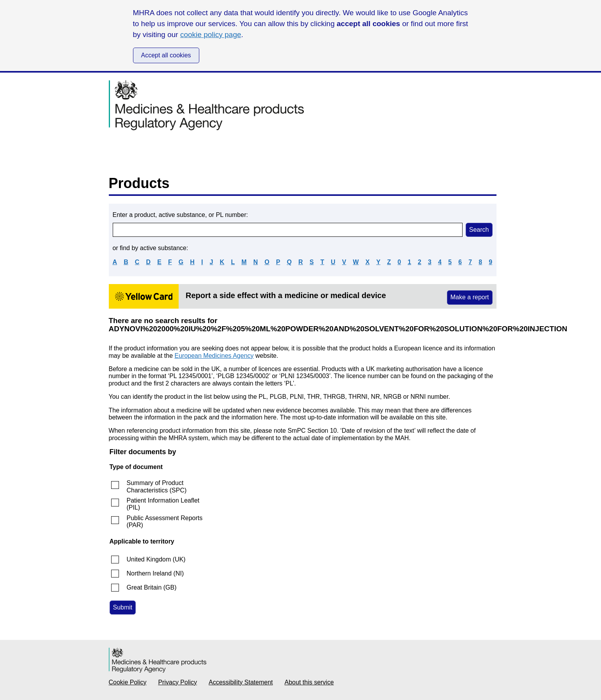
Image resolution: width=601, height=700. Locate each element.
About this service (309, 682)
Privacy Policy (177, 682)
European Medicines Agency (214, 356)
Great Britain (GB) (152, 587)
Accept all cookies (166, 55)
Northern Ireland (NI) (155, 573)
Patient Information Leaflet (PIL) (163, 504)
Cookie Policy (128, 682)
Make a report (470, 297)
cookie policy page (211, 35)
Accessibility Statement (241, 682)
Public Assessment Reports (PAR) (165, 521)
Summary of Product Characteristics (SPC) (157, 486)
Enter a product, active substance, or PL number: (180, 215)
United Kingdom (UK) (156, 559)
